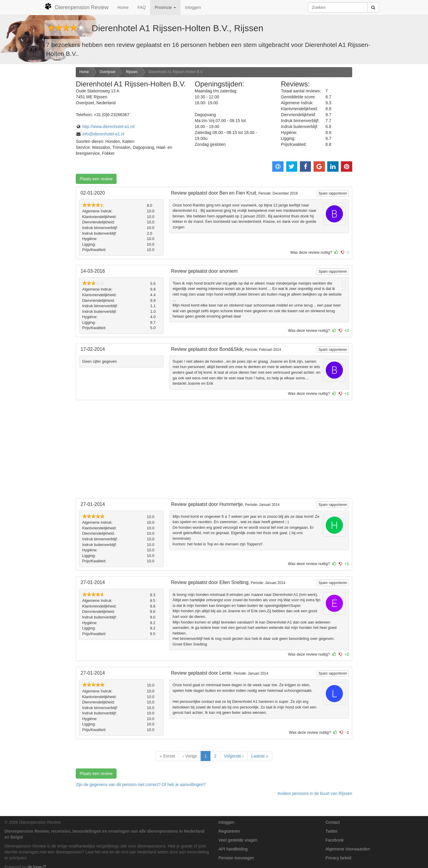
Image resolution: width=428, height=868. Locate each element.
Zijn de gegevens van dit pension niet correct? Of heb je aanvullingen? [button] (141, 785)
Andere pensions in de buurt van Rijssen (315, 793)
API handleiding (233, 849)
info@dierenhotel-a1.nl (103, 134)
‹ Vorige (190, 756)
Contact (333, 822)
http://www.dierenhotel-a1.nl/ (109, 127)
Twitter (332, 831)
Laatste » (260, 756)
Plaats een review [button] (96, 179)
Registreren (229, 831)
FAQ (141, 7)
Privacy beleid (338, 858)
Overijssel (107, 72)
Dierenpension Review (77, 7)
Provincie (165, 7)
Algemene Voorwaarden (348, 849)
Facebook (335, 840)
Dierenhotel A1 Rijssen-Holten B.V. (176, 72)
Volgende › (234, 756)
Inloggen (193, 7)
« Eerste (167, 756)
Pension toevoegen (236, 858)
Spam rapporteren (333, 193)
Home (123, 7)
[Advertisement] (36, 161)
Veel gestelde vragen (238, 840)
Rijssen (132, 72)
